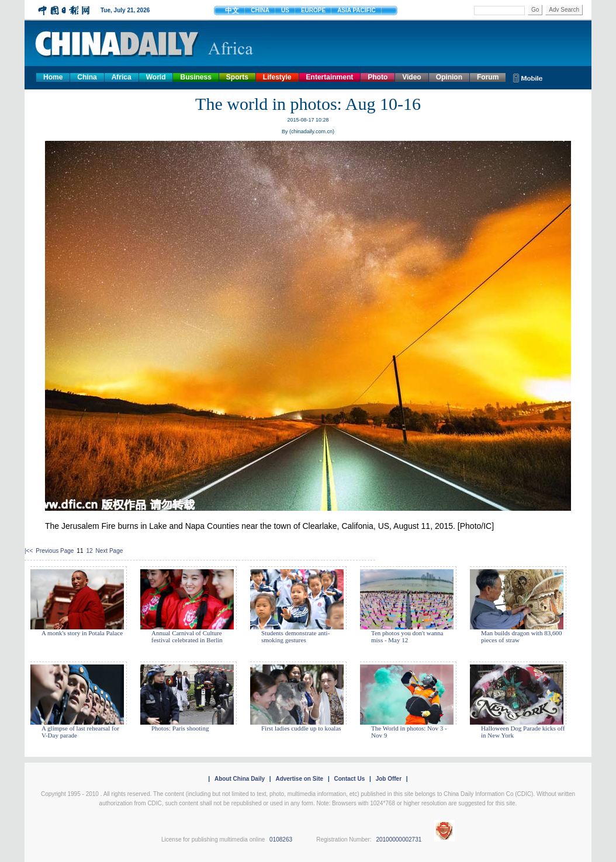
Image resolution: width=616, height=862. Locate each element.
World (156, 77)
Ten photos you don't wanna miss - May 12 (407, 636)
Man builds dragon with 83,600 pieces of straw (521, 636)
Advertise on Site (299, 779)
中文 (232, 11)
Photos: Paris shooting (180, 728)
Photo (378, 77)
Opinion (449, 77)
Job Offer (389, 779)
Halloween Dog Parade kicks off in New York (523, 732)
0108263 (281, 840)
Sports (237, 77)
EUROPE (313, 10)
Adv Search (564, 10)
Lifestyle (277, 77)
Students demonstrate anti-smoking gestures (295, 636)
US (285, 10)
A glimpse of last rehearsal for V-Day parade (80, 732)
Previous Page (55, 551)
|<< (29, 551)
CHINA (260, 10)
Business (195, 77)
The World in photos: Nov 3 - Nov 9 (409, 732)
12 (89, 551)
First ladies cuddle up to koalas (301, 728)
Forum (488, 77)
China (87, 77)
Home (53, 77)
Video (411, 77)
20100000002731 (399, 840)
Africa (122, 77)
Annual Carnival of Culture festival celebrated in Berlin (187, 636)
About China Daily (240, 779)
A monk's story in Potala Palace (82, 633)
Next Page (110, 551)
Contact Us (349, 779)
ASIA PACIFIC (357, 10)
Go (535, 10)
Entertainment (330, 77)
